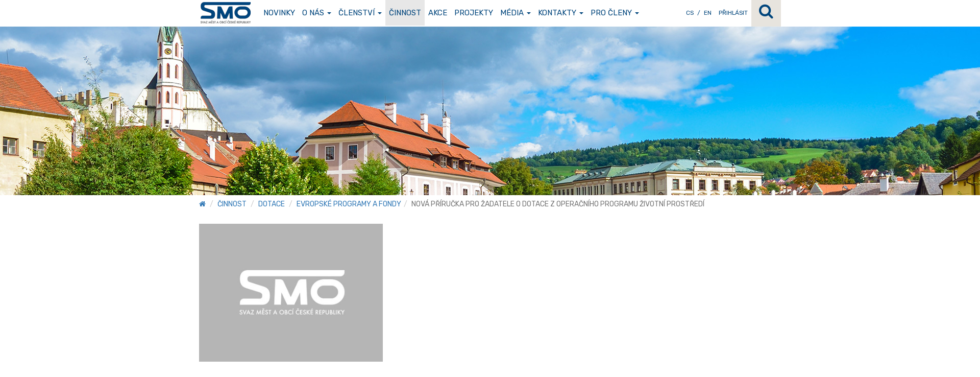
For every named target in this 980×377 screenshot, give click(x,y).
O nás (317, 13)
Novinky (279, 13)
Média (516, 13)
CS (690, 13)
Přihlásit (733, 13)
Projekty (474, 13)
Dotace (272, 204)
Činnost (405, 13)
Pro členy (615, 13)
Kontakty (561, 13)
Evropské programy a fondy (349, 204)
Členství (360, 13)
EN (708, 13)
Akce (438, 13)
